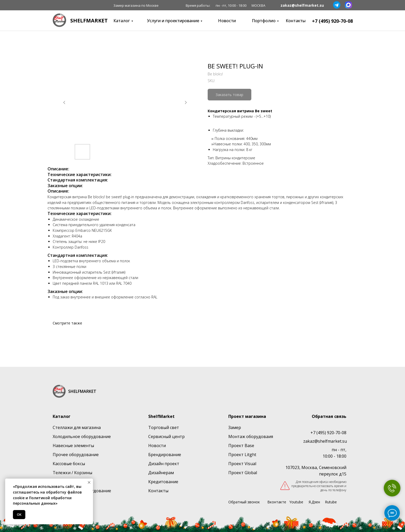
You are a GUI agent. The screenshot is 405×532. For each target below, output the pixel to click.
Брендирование (165, 455)
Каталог (122, 21)
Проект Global (243, 473)
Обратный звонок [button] (244, 502)
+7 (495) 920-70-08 (332, 21)
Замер (235, 427)
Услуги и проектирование (173, 21)
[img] (59, 20)
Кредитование (163, 482)
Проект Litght (242, 455)
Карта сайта (239, 527)
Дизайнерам (161, 473)
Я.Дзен (314, 502)
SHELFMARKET (89, 21)
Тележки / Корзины (72, 473)
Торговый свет (164, 427)
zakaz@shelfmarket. (323, 441)
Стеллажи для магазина (77, 427)
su (345, 441)
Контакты (296, 21)
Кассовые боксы (69, 464)
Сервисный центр (166, 436)
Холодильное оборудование (82, 436)
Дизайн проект (164, 464)
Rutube (331, 502)
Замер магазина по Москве (136, 5)
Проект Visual (242, 464)
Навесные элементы (73, 446)
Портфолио (264, 21)
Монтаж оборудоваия (251, 436)
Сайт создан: (326, 527)
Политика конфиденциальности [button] (184, 527)
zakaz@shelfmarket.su (302, 5)
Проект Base (241, 446)
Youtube (296, 502)
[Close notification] (89, 482)
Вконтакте (277, 502)
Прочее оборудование (76, 455)
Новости (227, 21)
